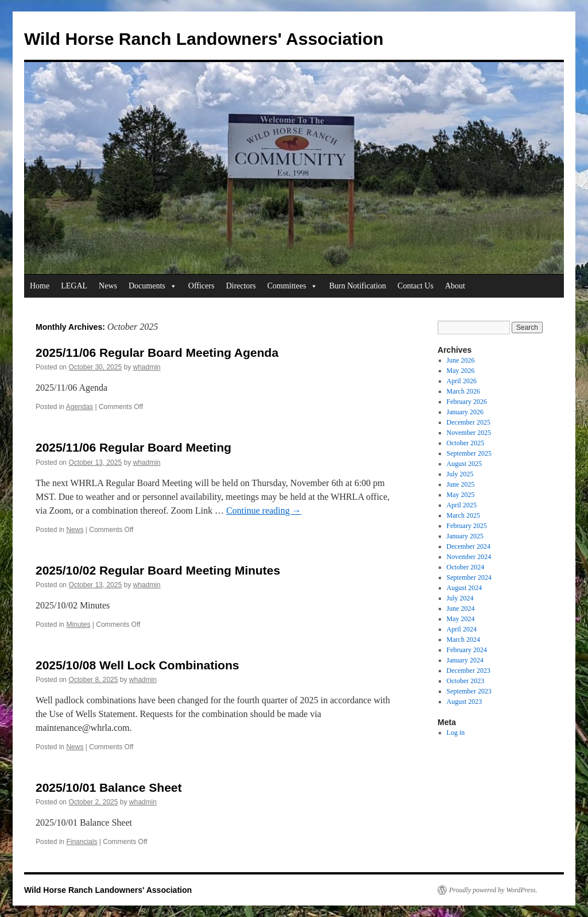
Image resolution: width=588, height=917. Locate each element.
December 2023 (469, 671)
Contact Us (415, 286)
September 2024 (469, 577)
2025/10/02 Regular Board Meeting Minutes (158, 570)
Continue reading (264, 510)
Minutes (78, 625)
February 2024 (467, 650)
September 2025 (469, 453)
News (108, 286)
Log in (456, 733)
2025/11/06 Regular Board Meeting (134, 447)
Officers (202, 286)
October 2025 (466, 443)
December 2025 (469, 422)
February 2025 (467, 526)
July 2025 (460, 474)
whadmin (147, 367)
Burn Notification (357, 286)
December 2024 (469, 546)
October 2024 (466, 567)
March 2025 (463, 515)
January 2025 (465, 536)
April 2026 (462, 381)
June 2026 (461, 360)
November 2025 (469, 433)
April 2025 (462, 505)
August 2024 (465, 588)
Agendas (80, 407)
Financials (82, 842)
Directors (241, 286)
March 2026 (463, 391)
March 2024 (463, 639)
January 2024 (465, 660)
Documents (153, 286)
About (455, 286)
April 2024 (462, 629)
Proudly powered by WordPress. (493, 890)
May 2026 (461, 371)
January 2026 (465, 412)
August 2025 (465, 464)
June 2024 (461, 608)
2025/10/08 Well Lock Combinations (137, 665)
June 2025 (461, 484)
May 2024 (461, 619)
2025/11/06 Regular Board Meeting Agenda (157, 352)
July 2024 (460, 598)
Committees (292, 286)
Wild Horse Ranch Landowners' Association (204, 39)
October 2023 (466, 681)
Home (40, 286)
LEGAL (74, 286)
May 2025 (461, 495)
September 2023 (469, 691)
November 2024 (469, 557)
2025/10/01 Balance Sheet (109, 787)
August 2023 (465, 702)
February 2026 (467, 402)
